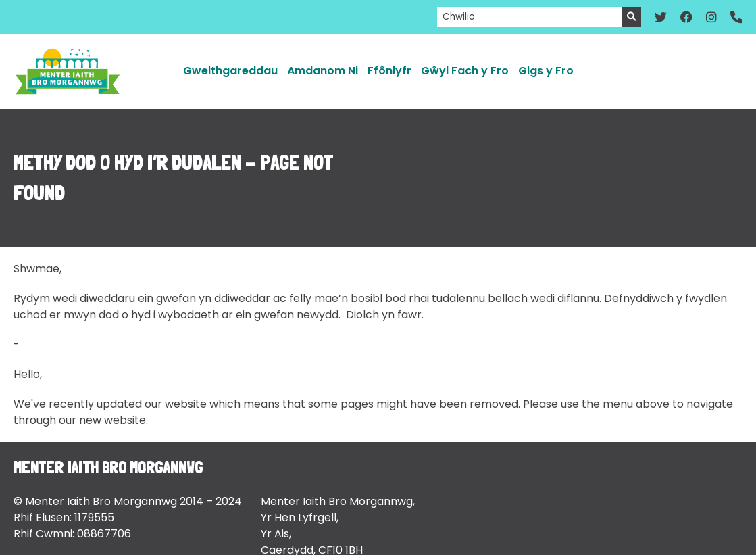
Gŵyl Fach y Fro (465, 71)
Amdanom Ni (323, 71)
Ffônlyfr (389, 71)
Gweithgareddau (230, 71)
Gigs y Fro (546, 71)
